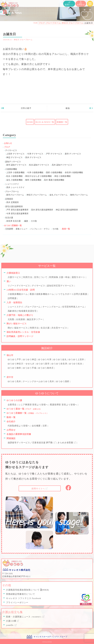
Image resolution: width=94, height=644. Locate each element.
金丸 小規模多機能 (14, 180)
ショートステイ (12, 184)
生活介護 (9, 218)
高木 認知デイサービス (62, 165)
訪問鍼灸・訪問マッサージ (20, 336)
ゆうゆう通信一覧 (24, 409)
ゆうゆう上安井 (77, 359)
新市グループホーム (15, 195)
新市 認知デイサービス (16, 165)
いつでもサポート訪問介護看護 (72, 294)
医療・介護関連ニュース (25, 617)
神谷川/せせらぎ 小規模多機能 (38, 176)
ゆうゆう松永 (76, 364)
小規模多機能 (11, 169)
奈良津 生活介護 (13, 221)
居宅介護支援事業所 (14, 207)
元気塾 (11, 319)
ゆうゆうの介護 (14, 400)
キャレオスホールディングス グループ (50, 637)
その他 (34, 221)
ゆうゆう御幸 (15, 368)
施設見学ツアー (35, 319)
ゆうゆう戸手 (15, 359)
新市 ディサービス (73, 154)
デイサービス (11, 150)
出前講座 (21, 319)
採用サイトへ (40, 489)
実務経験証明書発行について (21, 594)
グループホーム (12, 191)
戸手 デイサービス (54, 154)
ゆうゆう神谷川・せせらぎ (21, 364)
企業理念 (12, 405)
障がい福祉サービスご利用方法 (24, 328)
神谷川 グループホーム (23, 40)
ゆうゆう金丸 (60, 359)
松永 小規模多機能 (14, 176)
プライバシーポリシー (17, 603)
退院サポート (79, 277)
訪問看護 (12, 298)
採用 (69, 3)
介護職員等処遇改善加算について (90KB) (27, 590)
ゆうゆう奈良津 (60, 364)
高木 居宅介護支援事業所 (42, 210)
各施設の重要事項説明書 (19, 434)
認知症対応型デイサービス (61, 286)
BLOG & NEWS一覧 (45, 122)
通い (9, 281)
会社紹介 (11, 422)
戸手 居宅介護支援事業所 (17, 210)
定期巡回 (9, 199)
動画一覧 (66, 229)
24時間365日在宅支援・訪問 (21, 290)
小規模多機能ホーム (18, 294)
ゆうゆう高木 (15, 381)
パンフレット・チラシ (40, 229)
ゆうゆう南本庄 (46, 368)
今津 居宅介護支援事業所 (17, 214)
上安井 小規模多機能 (15, 172)
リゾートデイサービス (19, 286)
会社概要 (37, 426)
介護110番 (13, 621)
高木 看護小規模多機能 (54, 180)
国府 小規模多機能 (54, 172)
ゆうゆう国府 (63, 381)
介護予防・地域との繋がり (20, 315)
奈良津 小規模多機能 (74, 172)
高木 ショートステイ (15, 187)
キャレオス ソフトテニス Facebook (24, 598)
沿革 (45, 426)
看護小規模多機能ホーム (42, 294)
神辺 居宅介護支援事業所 (67, 210)
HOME (30, 122)
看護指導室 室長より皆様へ (64, 405)
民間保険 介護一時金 (60, 277)
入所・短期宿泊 (14, 303)
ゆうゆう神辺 (30, 359)
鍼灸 (26, 221)
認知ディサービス (13, 162)
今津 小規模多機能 (35, 172)
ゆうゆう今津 (45, 359)
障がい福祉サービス (17, 324)
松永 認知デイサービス (39, 165)
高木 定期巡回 (12, 202)
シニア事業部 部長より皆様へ (33, 405)
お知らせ (8, 143)
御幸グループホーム (79, 195)
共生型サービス (60, 328)
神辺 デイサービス (14, 157)
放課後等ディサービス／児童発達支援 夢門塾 (32, 443)
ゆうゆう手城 (30, 368)
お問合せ (81, 3)
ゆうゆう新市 (43, 364)
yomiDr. (11, 625)
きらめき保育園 (67, 443)
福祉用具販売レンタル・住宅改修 (23, 332)
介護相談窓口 (13, 273)
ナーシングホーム (52, 307)
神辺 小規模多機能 (62, 176)
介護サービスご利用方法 (20, 277)
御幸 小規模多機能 (33, 180)
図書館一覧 (62, 122)
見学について (41, 277)
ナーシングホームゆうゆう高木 (39, 381)
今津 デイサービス (35, 154)
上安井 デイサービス (15, 154)
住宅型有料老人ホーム (74, 307)
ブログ (7, 147)
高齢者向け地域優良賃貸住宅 (22, 311)
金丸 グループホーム (59, 195)
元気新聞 (9, 229)
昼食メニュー (22, 229)
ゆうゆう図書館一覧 (13, 226)
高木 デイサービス (33, 157)
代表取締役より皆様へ (19, 426)
